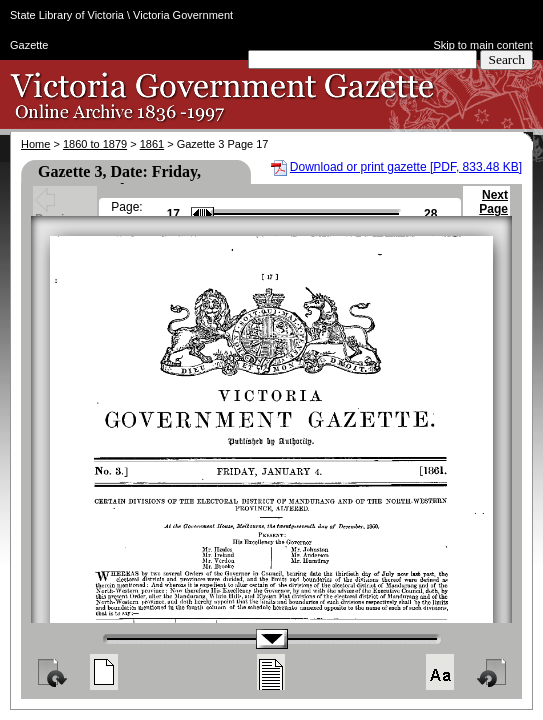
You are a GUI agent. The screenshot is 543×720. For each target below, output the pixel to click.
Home (35, 144)
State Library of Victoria (67, 15)
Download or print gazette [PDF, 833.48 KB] (406, 167)
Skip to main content (483, 45)
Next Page (493, 211)
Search (506, 59)
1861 (152, 144)
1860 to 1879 (95, 144)
